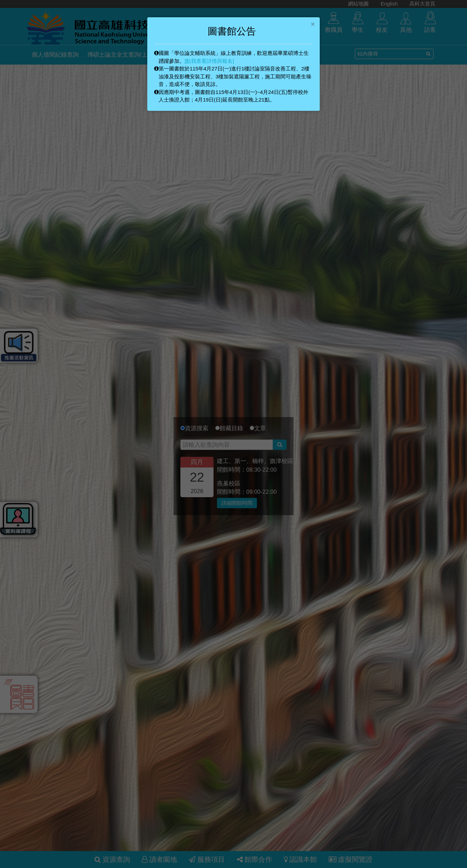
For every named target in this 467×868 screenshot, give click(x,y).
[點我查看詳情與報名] (209, 61)
